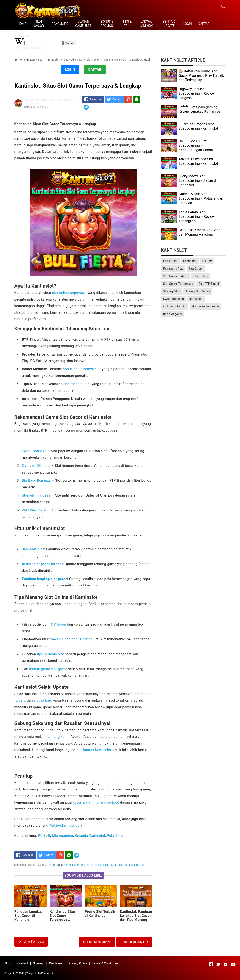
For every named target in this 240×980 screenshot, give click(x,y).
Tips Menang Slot (135, 865)
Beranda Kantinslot (90, 836)
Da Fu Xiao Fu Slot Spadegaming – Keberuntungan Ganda (196, 146)
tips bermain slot (50, 654)
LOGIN (188, 24)
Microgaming (62, 836)
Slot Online (201, 276)
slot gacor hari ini (175, 306)
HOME (22, 24)
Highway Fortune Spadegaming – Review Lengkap (197, 93)
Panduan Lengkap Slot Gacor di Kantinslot (29, 916)
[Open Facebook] (211, 964)
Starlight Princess (36, 495)
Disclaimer (56, 963)
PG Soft (44, 836)
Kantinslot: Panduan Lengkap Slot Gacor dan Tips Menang (136, 916)
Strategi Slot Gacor (198, 291)
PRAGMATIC (60, 24)
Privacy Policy (78, 963)
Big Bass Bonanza (36, 481)
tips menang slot (77, 384)
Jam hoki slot (33, 549)
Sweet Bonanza (34, 451)
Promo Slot (84, 865)
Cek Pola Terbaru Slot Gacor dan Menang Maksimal (200, 232)
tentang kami (58, 737)
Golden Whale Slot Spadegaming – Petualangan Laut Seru (201, 198)
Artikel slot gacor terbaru (42, 564)
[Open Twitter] (218, 964)
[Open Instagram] (226, 964)
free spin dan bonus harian (71, 639)
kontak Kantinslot (97, 750)
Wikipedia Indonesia (66, 826)
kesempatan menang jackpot (96, 802)
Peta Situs (115, 836)
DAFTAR (204, 24)
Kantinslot (70, 865)
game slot (196, 299)
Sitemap (38, 963)
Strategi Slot (171, 291)
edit (54, 865)
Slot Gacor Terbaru (176, 276)
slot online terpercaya (69, 293)
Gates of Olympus (36, 466)
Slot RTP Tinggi (209, 284)
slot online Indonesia (206, 306)
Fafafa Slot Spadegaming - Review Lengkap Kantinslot (199, 109)
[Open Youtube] (233, 964)
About (8, 963)
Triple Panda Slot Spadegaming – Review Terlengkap (197, 217)
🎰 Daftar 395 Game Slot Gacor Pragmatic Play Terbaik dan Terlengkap (201, 76)
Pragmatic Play (173, 269)
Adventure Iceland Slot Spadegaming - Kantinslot (198, 161)
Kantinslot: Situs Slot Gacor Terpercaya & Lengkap (63, 918)
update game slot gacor (48, 669)
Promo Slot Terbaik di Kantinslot (100, 914)
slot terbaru (43, 700)
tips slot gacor (173, 314)
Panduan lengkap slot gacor (45, 579)
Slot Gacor (118, 865)
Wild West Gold (34, 510)
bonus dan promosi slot (82, 369)
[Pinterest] (128, 99)
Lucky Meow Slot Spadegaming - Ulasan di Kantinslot (198, 181)
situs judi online (101, 865)
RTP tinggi (58, 624)
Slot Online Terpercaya (178, 284)
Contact (23, 963)
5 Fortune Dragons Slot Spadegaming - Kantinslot (198, 126)
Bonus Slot (170, 261)
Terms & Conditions (105, 963)
